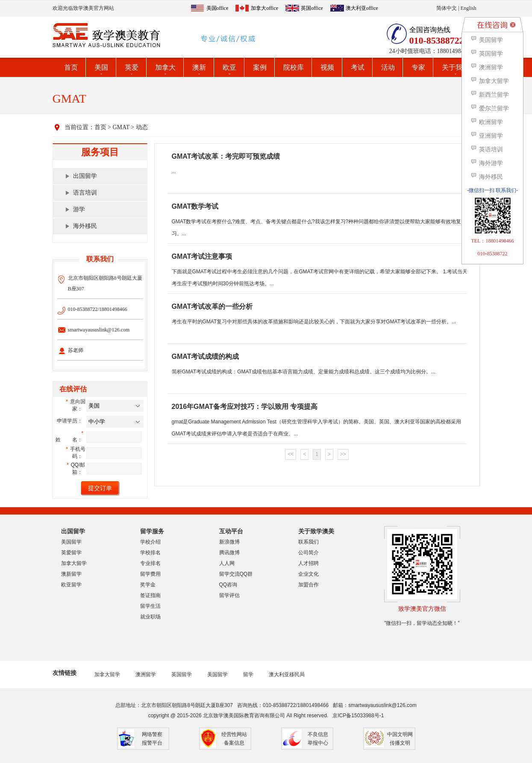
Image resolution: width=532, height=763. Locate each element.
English (469, 8)
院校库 (294, 67)
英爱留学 (71, 553)
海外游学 (486, 163)
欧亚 (229, 67)
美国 (101, 67)
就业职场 (150, 617)
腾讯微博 (229, 553)
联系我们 (309, 542)
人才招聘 (309, 563)
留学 (248, 674)
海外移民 (85, 226)
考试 (358, 67)
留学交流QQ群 (236, 574)
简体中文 (447, 8)
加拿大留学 (74, 563)
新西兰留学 (489, 95)
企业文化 (309, 574)
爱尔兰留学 (489, 108)
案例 (260, 67)
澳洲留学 (146, 674)
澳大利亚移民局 (287, 674)
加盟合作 (309, 585)
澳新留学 (71, 574)
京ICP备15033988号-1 (358, 716)
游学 (79, 209)
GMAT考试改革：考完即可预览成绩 (226, 156)
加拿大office (265, 8)
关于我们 (456, 67)
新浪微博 (229, 542)
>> (343, 454)
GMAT (121, 127)
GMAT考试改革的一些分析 (212, 306)
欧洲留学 (486, 122)
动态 (142, 127)
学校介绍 (150, 542)
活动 (388, 67)
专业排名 (150, 563)
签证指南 (150, 595)
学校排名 (150, 553)
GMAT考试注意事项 (202, 256)
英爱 (132, 67)
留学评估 (229, 595)
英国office (312, 8)
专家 (418, 67)
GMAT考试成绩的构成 (206, 356)
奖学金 (148, 585)
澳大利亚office (362, 8)
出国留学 (85, 176)
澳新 (199, 67)
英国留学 (182, 674)
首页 (71, 67)
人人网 (227, 563)
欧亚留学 (71, 585)
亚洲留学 (486, 136)
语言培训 (85, 193)
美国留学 (71, 542)
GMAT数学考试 (195, 206)
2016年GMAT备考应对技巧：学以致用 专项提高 (245, 407)
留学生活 (150, 606)
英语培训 (486, 149)
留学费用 (150, 574)
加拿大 (165, 67)
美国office (218, 8)
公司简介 (309, 553)
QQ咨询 (228, 585)
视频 (327, 67)
